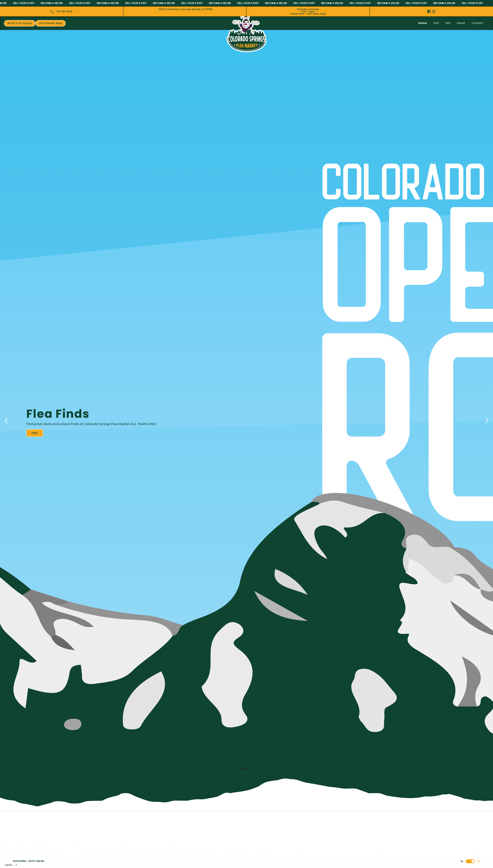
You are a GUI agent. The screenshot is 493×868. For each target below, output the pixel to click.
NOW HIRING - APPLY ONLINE (29, 861)
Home (423, 23)
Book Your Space (20, 23)
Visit (436, 23)
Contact (477, 23)
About (461, 23)
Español (9, 865)
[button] (6, 421)
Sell (448, 23)
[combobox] (11, 865)
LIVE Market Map (51, 23)
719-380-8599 (64, 11)
